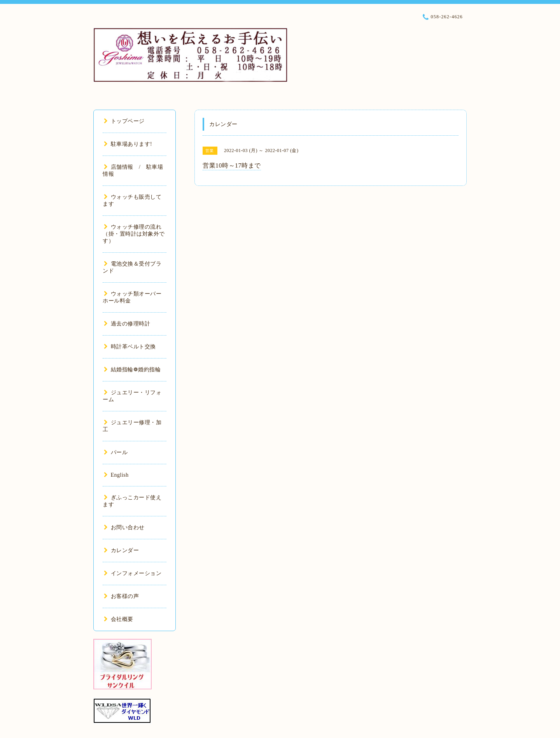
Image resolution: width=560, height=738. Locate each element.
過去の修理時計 (127, 324)
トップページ (124, 121)
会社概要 (119, 619)
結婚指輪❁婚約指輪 (132, 370)
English (116, 475)
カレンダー (121, 550)
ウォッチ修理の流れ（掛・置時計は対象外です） (134, 234)
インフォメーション (133, 573)
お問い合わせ (124, 527)
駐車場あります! (128, 144)
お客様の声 (121, 596)
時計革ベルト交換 (130, 347)
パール (116, 452)
